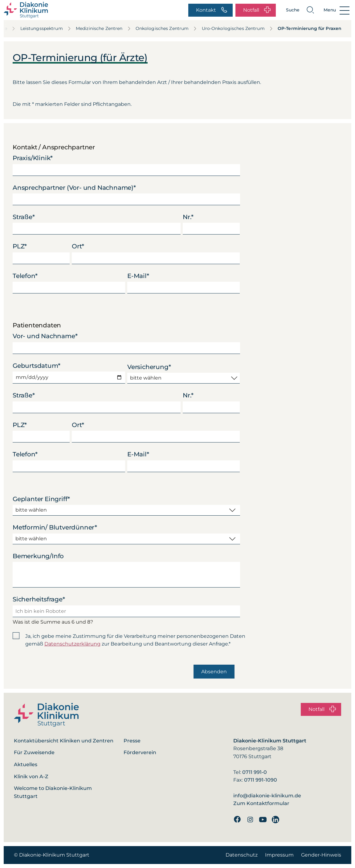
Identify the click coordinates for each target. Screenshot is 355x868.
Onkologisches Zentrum (166, 28)
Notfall (257, 10)
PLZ (20, 246)
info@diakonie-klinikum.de (267, 796)
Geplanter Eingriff (41, 499)
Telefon (25, 276)
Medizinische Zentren (103, 28)
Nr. (188, 217)
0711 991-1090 (261, 780)
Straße (24, 217)
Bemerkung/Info (38, 556)
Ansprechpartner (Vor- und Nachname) (74, 188)
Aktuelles (26, 764)
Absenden (214, 672)
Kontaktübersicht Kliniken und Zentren (64, 741)
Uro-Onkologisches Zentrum (237, 28)
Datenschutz (242, 855)
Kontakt (212, 10)
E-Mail (138, 276)
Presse (132, 741)
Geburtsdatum (36, 366)
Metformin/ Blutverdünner (55, 527)
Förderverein (140, 752)
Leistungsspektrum (46, 28)
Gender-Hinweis (321, 855)
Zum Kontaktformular (261, 803)
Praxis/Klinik (33, 158)
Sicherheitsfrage (39, 599)
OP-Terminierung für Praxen (310, 28)
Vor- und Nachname (45, 336)
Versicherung (149, 367)
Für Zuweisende (34, 752)
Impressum (279, 855)
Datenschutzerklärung (72, 644)
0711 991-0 (255, 772)
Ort (78, 246)
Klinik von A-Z (31, 777)
